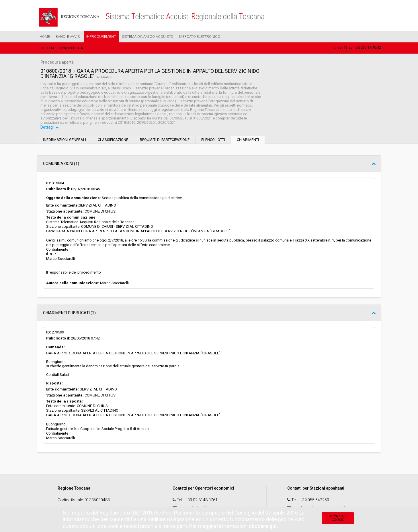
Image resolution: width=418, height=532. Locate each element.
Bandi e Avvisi (68, 37)
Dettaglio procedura (63, 48)
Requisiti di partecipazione (165, 140)
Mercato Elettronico (200, 37)
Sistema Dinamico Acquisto (148, 37)
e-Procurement (101, 37)
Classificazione (113, 140)
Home (45, 37)
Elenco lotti (213, 140)
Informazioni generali (65, 140)
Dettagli (50, 128)
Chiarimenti (248, 140)
